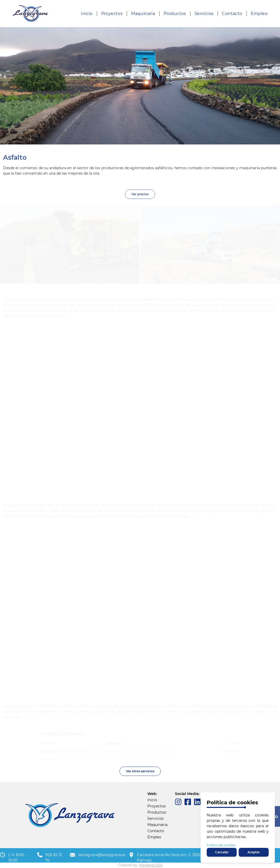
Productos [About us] (175, 14)
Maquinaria (157, 825)
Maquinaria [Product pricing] (143, 14)
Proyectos (157, 806)
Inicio (152, 800)
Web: (152, 794)
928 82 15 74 (54, 858)
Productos (157, 812)
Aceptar (254, 852)
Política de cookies (221, 845)
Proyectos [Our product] (112, 14)
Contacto (156, 831)
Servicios (155, 818)
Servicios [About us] (204, 14)
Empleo (154, 837)
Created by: (140, 865)
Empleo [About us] (259, 14)
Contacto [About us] (232, 14)
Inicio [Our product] (87, 14)
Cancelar (222, 852)
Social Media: (187, 794)
